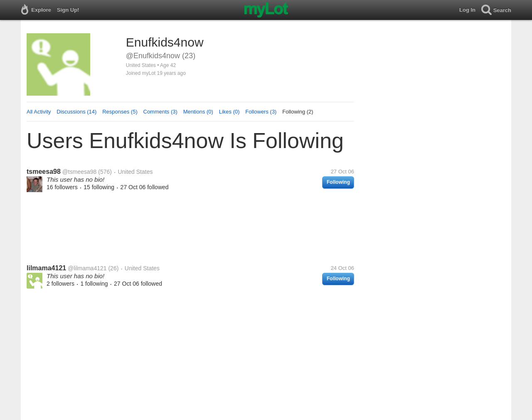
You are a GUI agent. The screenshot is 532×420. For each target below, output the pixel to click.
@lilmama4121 (87, 268)
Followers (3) (261, 112)
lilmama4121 (46, 268)
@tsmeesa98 (80, 172)
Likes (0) (229, 112)
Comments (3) (160, 112)
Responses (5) (120, 112)
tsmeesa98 (44, 172)
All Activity (39, 112)
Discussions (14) (76, 112)
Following (338, 182)
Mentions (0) (198, 112)
